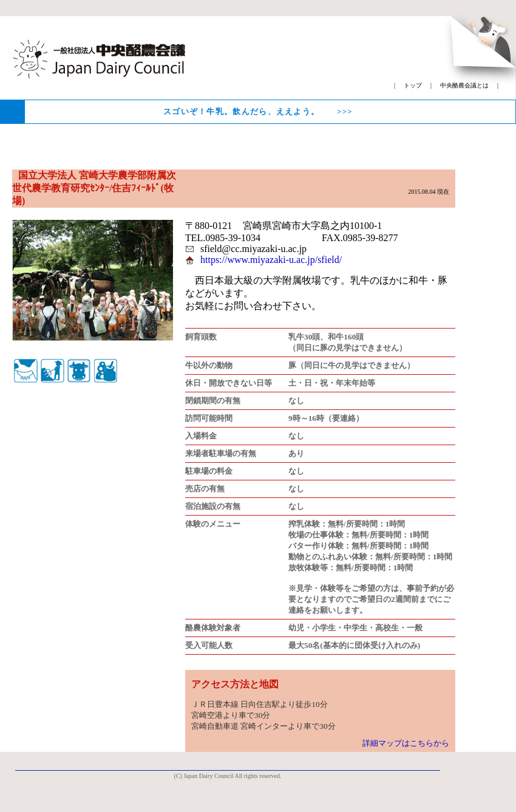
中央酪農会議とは (464, 85)
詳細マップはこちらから (406, 743)
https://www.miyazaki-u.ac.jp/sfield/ (271, 260)
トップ (413, 85)
